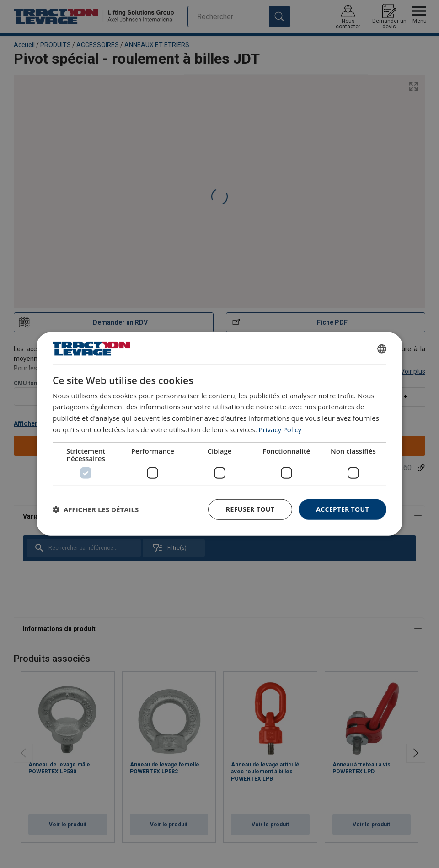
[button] (96, 509)
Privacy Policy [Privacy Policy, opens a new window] (280, 429)
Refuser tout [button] (250, 509)
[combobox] (382, 348)
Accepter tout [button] (343, 509)
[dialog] (219, 434)
